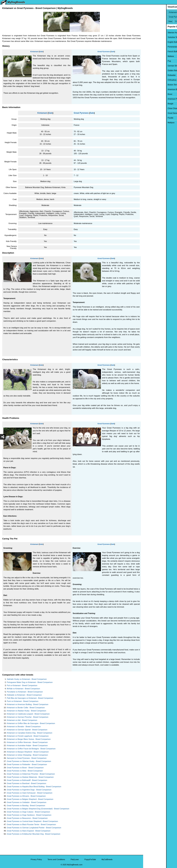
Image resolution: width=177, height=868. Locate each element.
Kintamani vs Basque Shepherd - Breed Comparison (28, 752)
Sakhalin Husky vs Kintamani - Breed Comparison (27, 679)
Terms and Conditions (56, 859)
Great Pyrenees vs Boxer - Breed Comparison (25, 768)
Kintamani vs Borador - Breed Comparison (24, 727)
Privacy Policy (36, 859)
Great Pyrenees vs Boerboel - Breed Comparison (26, 783)
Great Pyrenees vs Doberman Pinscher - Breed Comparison (31, 774)
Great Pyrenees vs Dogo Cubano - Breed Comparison (28, 812)
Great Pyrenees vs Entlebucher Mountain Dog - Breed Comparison (34, 834)
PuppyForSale (90, 859)
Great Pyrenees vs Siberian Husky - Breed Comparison (29, 761)
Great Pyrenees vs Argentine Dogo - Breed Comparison (29, 790)
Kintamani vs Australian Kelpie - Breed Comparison (27, 746)
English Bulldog (151, 42)
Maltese (148, 56)
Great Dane (149, 113)
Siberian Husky (151, 33)
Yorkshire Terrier (151, 37)
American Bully (151, 89)
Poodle (147, 118)
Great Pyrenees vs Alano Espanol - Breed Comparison (29, 831)
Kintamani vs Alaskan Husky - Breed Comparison (26, 711)
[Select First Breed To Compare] (160, 12)
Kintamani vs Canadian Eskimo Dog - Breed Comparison (30, 733)
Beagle (147, 104)
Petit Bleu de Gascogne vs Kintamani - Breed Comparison (30, 698)
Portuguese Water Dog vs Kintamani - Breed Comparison (30, 682)
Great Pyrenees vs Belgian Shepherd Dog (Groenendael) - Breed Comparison (38, 809)
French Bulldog (151, 52)
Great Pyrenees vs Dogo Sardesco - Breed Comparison (29, 815)
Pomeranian (149, 47)
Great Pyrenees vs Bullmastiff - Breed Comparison (27, 780)
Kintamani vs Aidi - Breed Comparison (22, 720)
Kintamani (34, 52)
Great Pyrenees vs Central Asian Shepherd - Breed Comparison (32, 821)
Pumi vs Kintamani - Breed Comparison (23, 701)
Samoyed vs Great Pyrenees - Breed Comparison (27, 758)
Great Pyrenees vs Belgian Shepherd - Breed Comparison (30, 799)
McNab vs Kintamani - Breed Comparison (23, 689)
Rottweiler (149, 75)
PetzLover (75, 859)
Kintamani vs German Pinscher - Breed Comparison (28, 717)
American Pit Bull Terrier (154, 99)
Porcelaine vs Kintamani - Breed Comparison (25, 692)
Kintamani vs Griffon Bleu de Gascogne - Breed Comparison (31, 723)
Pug (146, 61)
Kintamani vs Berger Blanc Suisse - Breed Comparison (29, 739)
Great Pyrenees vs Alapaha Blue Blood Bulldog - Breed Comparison (34, 787)
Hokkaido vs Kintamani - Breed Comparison (24, 695)
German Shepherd (152, 66)
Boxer (147, 94)
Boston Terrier (150, 85)
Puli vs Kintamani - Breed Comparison (22, 685)
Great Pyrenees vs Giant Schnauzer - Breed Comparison (30, 793)
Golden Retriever (151, 70)
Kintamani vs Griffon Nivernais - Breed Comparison (27, 742)
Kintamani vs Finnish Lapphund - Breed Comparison (28, 736)
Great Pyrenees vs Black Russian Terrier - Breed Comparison (31, 824)
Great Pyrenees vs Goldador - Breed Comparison (27, 802)
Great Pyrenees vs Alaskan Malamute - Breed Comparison (30, 777)
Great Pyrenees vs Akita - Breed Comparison (25, 771)
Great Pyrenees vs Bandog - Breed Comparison (26, 806)
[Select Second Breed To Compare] (160, 17)
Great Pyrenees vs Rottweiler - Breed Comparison (27, 764)
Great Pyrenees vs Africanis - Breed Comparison (26, 796)
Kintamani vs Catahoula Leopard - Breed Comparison (28, 714)
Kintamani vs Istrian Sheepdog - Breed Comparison (27, 755)
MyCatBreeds (107, 859)
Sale (41, 52)
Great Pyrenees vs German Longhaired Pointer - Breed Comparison (34, 828)
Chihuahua (149, 80)
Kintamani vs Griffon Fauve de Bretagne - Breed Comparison (31, 749)
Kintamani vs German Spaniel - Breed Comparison (27, 730)
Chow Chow (149, 108)
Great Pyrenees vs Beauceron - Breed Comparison (27, 818)
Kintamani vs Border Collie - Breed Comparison (26, 708)
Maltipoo (148, 123)
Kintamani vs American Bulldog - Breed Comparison (28, 704)
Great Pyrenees (104, 52)
